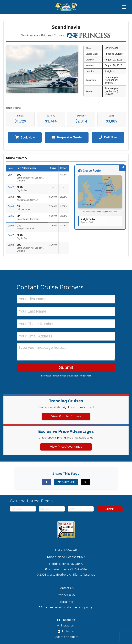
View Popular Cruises (66, 416)
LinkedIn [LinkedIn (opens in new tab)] (66, 631)
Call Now (108, 137)
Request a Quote (67, 137)
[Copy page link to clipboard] (66, 482)
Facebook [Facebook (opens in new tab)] (66, 620)
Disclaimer (66, 602)
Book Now (25, 137)
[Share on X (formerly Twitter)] (85, 482)
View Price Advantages (66, 447)
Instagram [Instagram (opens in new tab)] (66, 626)
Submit (66, 367)
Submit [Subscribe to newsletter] (110, 509)
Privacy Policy (66, 595)
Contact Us (66, 588)
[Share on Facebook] (47, 482)
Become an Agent (66, 637)
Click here (86, 376)
